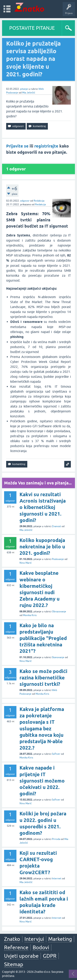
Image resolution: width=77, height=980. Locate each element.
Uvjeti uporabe (21, 956)
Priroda (56, 839)
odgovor (25, 201)
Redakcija (39, 201)
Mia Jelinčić (29, 93)
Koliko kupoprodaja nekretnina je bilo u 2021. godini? (42, 547)
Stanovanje (58, 657)
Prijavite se (17, 146)
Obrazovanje (59, 612)
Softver (56, 754)
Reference (16, 947)
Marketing (60, 939)
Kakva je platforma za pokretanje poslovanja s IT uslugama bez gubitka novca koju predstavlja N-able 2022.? (42, 729)
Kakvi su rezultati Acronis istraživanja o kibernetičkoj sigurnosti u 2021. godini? (43, 507)
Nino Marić (26, 563)
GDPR (50, 956)
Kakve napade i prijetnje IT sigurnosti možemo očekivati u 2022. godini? (42, 781)
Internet (57, 878)
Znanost (56, 526)
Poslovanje (58, 559)
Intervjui (34, 939)
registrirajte (46, 146)
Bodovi (41, 947)
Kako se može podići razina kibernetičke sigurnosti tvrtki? (43, 678)
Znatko (12, 939)
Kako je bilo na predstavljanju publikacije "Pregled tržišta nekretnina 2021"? (43, 638)
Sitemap (14, 964)
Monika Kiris (30, 615)
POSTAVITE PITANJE (32, 28)
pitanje (24, 89)
